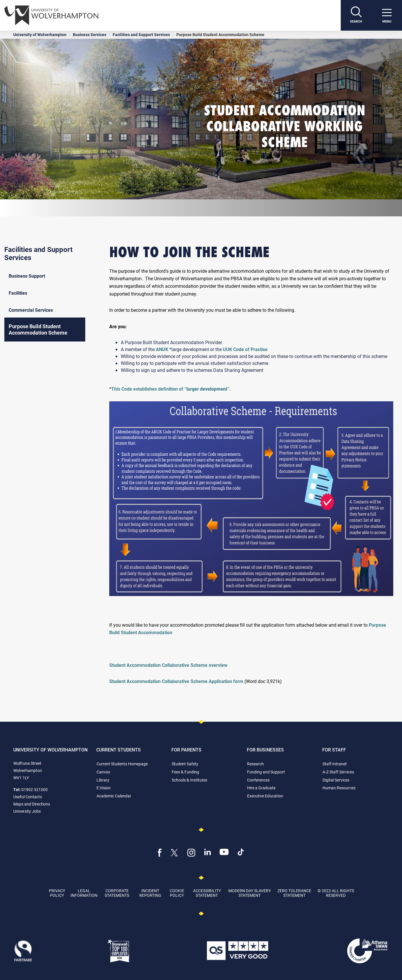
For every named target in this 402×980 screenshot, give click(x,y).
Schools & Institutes (189, 780)
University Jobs (27, 811)
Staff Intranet (335, 764)
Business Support (27, 276)
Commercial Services (31, 310)
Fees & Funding (185, 772)
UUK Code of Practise (245, 349)
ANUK (162, 349)
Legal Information (84, 893)
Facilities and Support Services (141, 35)
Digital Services (336, 780)
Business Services (90, 35)
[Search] (356, 15)
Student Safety (185, 764)
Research (255, 764)
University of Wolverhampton (40, 35)
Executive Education (265, 796)
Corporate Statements (117, 893)
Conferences (258, 780)
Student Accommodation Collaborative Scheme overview (168, 665)
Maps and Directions (32, 804)
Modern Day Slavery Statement (250, 893)
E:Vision (104, 788)
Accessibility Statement (207, 893)
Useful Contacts (28, 797)
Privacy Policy (57, 893)
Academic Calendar (114, 796)
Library (103, 780)
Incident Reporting (150, 893)
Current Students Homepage (122, 764)
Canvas (103, 772)
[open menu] (387, 15)
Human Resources (339, 788)
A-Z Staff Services (338, 772)
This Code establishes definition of (171, 389)
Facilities (18, 293)
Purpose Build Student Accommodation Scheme (38, 329)
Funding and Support (266, 772)
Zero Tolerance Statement (294, 893)
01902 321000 (35, 789)
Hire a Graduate (261, 788)
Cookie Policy (177, 893)
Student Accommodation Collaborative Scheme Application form (176, 681)
